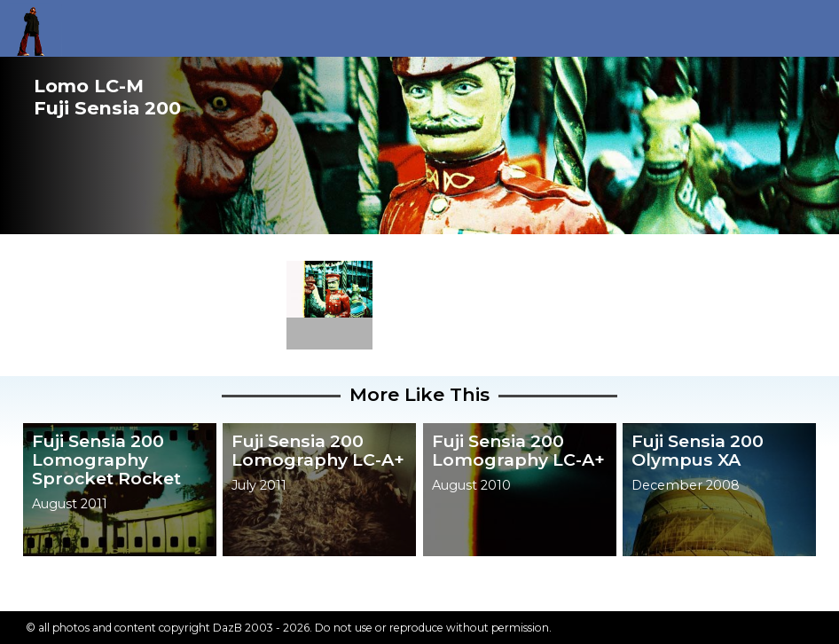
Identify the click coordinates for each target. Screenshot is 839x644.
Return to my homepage (37, 28)
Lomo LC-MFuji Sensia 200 (107, 97)
